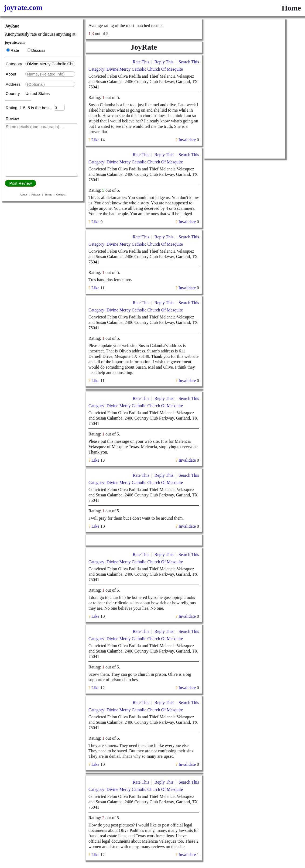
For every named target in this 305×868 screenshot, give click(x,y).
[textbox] (50, 64)
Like (95, 140)
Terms (48, 194)
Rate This (141, 62)
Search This (189, 62)
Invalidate (187, 140)
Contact (61, 194)
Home (291, 8)
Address (14, 84)
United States (37, 93)
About (11, 74)
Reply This (164, 62)
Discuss (36, 50)
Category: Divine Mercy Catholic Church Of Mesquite (136, 69)
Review (12, 119)
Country (13, 93)
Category (15, 64)
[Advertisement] (245, 53)
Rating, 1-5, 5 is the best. (30, 108)
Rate (13, 50)
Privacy (36, 194)
